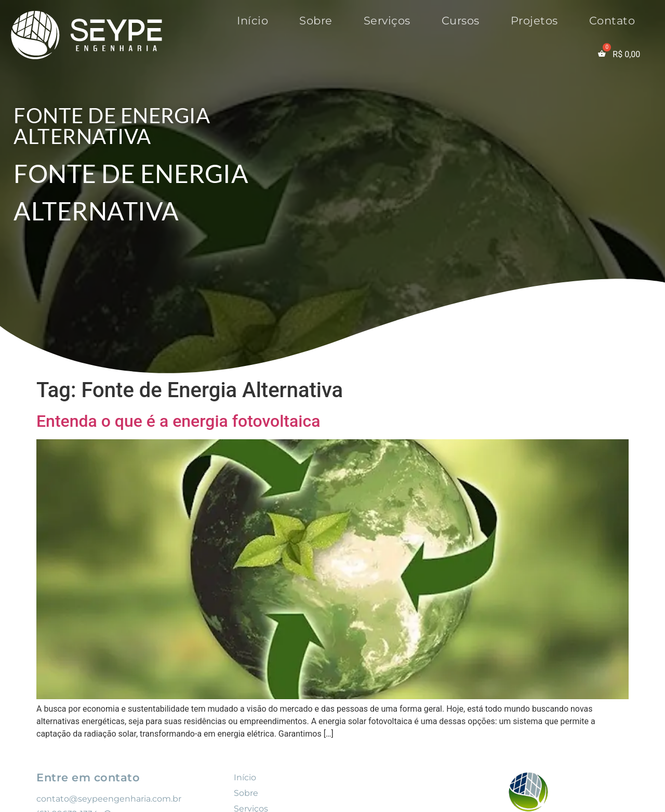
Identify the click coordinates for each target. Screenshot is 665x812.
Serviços (387, 21)
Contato (612, 21)
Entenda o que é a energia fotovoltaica (178, 421)
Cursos (461, 21)
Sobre (316, 21)
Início (252, 21)
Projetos (534, 21)
